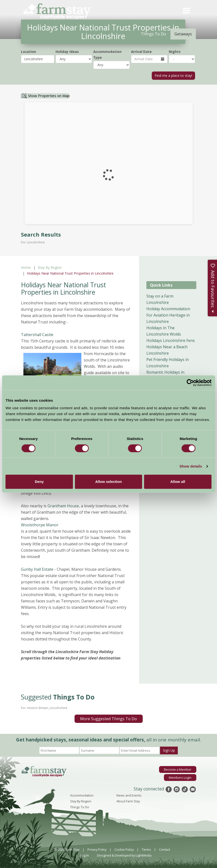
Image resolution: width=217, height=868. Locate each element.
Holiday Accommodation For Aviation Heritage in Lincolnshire (168, 315)
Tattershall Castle (38, 335)
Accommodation (82, 795)
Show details (191, 466)
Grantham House (63, 506)
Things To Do (80, 807)
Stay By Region (50, 267)
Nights (175, 52)
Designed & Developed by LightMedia (124, 855)
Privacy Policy (97, 849)
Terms (146, 849)
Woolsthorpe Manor (40, 525)
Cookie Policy (124, 849)
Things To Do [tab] (153, 34)
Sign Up (169, 750)
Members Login (180, 778)
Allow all (178, 482)
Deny (39, 482)
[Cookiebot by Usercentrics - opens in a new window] (190, 383)
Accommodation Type (107, 55)
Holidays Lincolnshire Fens (171, 340)
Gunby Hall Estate (38, 569)
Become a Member (178, 769)
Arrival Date (141, 52)
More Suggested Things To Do (108, 719)
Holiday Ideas (67, 52)
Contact (165, 849)
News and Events (129, 795)
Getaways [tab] (183, 34)
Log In (85, 855)
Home (26, 267)
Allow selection (108, 482)
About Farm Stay (128, 801)
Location (28, 52)
